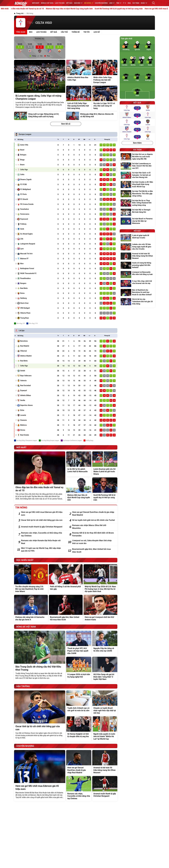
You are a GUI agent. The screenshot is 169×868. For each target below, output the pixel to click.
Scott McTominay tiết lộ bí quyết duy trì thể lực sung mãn (132, 9)
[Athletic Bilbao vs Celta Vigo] (137, 115)
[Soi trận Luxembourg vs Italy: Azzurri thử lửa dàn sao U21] (137, 166)
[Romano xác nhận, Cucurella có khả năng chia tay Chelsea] (43, 534)
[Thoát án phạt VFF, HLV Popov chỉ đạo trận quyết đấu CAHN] (79, 643)
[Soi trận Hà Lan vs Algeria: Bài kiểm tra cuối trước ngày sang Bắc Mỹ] (137, 157)
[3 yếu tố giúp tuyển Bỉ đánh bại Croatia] (137, 238)
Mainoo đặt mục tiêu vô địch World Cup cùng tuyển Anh (82, 9)
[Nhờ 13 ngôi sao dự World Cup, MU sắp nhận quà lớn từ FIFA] (43, 550)
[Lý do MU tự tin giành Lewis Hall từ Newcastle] (79, 464)
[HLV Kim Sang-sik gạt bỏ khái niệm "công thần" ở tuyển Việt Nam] (105, 669)
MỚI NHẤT (36, 3)
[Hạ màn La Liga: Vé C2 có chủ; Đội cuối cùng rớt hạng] (105, 98)
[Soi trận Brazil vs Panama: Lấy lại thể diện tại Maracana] (137, 221)
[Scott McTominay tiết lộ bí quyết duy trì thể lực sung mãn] (105, 490)
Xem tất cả (66, 124)
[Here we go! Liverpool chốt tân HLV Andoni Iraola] (100, 608)
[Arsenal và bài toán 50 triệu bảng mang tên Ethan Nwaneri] (105, 763)
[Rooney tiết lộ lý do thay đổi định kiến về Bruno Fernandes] (94, 534)
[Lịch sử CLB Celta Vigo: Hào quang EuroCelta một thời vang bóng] (79, 98)
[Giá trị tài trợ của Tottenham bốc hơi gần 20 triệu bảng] (137, 302)
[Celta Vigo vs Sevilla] (137, 108)
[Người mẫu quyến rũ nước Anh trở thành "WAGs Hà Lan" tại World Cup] (105, 729)
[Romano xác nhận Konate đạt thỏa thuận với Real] (43, 542)
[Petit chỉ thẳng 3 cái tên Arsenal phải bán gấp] (66, 579)
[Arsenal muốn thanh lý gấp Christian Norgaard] (43, 527)
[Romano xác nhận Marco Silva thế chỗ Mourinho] (94, 527)
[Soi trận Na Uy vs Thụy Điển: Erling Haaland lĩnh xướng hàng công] (137, 203)
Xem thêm (137, 143)
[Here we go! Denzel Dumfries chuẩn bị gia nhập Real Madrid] (94, 514)
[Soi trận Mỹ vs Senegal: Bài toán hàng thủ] (137, 212)
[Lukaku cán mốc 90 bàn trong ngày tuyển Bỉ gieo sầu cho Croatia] (137, 247)
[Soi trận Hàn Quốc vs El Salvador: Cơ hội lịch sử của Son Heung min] (137, 175)
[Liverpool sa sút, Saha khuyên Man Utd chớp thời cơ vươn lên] (94, 542)
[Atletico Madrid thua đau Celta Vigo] (79, 72)
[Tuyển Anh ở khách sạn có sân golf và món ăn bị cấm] (79, 703)
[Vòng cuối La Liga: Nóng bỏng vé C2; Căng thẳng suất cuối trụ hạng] (40, 116)
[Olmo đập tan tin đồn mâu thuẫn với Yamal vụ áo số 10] (40, 477)
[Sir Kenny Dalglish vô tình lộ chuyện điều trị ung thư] (79, 729)
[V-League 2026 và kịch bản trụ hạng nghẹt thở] (79, 669)
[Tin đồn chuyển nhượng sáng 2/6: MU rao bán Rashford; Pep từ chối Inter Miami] (31, 579)
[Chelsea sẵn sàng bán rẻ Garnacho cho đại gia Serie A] (31, 608)
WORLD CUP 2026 (47, 3)
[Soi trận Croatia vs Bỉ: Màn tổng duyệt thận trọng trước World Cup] (137, 185)
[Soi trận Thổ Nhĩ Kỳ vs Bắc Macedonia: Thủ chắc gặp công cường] (137, 194)
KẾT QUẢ (69, 3)
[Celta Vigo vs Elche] (137, 137)
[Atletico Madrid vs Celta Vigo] (137, 130)
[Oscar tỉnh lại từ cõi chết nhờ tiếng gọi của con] (43, 520)
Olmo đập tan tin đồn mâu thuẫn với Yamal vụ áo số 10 (34, 9)
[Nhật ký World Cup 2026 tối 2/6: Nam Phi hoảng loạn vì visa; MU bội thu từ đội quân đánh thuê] (100, 579)
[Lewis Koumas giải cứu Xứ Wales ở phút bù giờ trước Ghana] (105, 464)
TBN (119, 3)
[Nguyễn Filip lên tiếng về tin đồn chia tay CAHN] (105, 643)
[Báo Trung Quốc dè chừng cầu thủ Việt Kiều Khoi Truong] (40, 656)
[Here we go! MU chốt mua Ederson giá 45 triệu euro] (43, 514)
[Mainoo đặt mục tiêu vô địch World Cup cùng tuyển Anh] (79, 490)
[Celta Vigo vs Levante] (137, 122)
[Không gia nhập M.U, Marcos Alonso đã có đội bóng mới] (92, 116)
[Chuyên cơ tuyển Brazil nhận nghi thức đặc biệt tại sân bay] (105, 703)
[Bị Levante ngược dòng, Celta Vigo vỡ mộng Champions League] (40, 85)
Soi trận (136, 3)
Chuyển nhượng (101, 3)
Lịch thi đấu (60, 3)
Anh (112, 3)
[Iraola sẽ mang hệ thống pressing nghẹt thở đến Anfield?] (137, 265)
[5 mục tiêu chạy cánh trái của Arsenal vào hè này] (137, 284)
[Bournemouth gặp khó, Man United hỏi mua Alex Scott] (94, 551)
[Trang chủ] (19, 13)
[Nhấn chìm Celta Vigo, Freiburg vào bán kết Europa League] (105, 72)
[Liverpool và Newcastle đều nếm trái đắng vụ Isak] (137, 275)
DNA (129, 3)
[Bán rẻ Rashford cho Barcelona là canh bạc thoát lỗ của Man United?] (137, 293)
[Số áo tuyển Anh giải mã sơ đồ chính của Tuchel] (94, 520)
